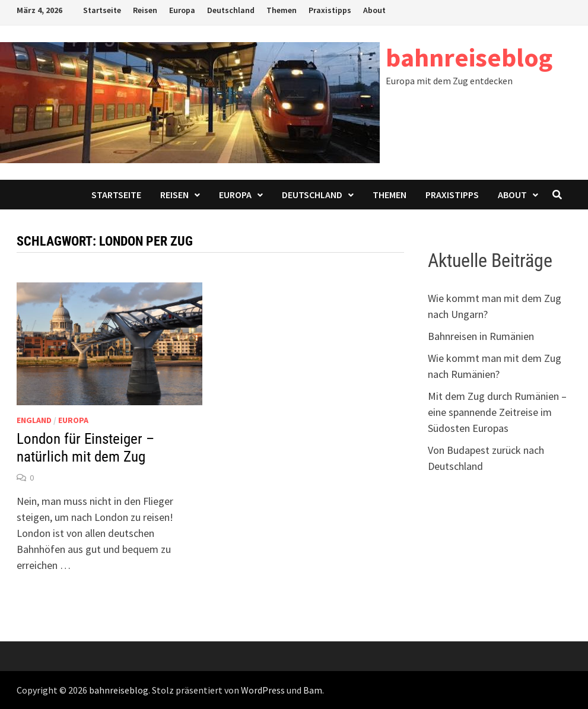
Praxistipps (330, 10)
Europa (182, 10)
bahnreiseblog (469, 57)
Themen (282, 10)
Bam (313, 690)
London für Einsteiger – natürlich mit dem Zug (85, 448)
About (374, 10)
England (34, 420)
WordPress (263, 690)
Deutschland (231, 10)
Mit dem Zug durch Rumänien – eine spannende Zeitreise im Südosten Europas (497, 412)
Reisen (145, 10)
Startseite (102, 10)
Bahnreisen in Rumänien (481, 336)
